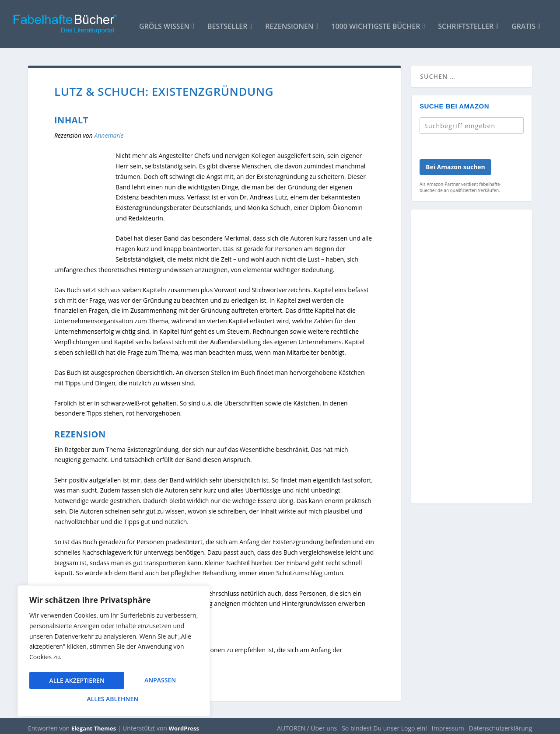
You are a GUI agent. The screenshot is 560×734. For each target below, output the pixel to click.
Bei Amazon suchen (455, 163)
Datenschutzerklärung (500, 724)
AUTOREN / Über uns (307, 724)
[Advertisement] (472, 357)
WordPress (184, 724)
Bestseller (227, 23)
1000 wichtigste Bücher (376, 23)
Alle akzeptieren (114, 699)
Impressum (448, 724)
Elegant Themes (94, 724)
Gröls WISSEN (164, 23)
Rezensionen (289, 23)
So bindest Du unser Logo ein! (384, 724)
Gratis (523, 23)
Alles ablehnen (149, 682)
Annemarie (109, 131)
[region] (114, 653)
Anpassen (65, 682)
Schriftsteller (466, 23)
